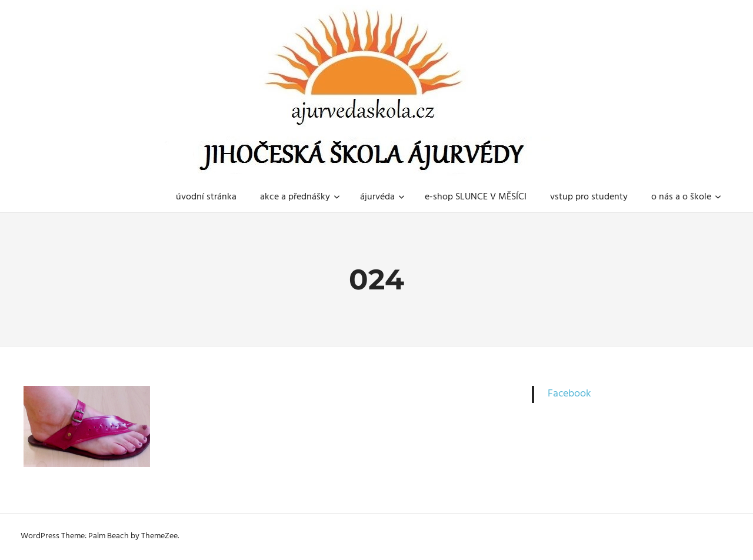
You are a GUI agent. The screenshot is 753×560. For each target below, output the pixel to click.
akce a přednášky (300, 197)
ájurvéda (382, 197)
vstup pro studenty (589, 197)
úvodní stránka (206, 197)
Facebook (569, 394)
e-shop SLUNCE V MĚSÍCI (476, 197)
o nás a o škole (686, 197)
